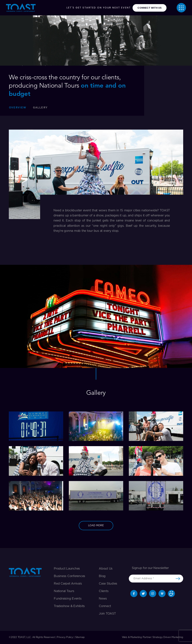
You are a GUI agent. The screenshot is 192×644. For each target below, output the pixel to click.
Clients (104, 591)
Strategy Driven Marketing (168, 637)
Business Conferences (69, 576)
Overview (18, 108)
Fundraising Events (68, 599)
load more (96, 526)
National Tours (64, 591)
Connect (105, 606)
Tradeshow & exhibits (69, 606)
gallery (40, 108)
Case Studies (108, 584)
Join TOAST (107, 614)
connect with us (150, 8)
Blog (102, 576)
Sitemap (80, 637)
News (103, 599)
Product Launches (67, 569)
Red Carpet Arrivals (68, 584)
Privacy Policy (65, 637)
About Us (106, 569)
